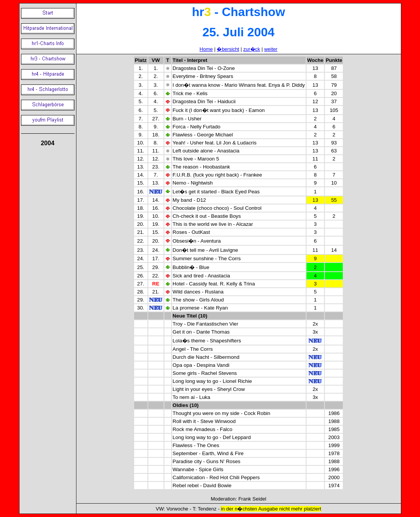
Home (206, 49)
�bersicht (228, 49)
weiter (271, 49)
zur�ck (252, 49)
